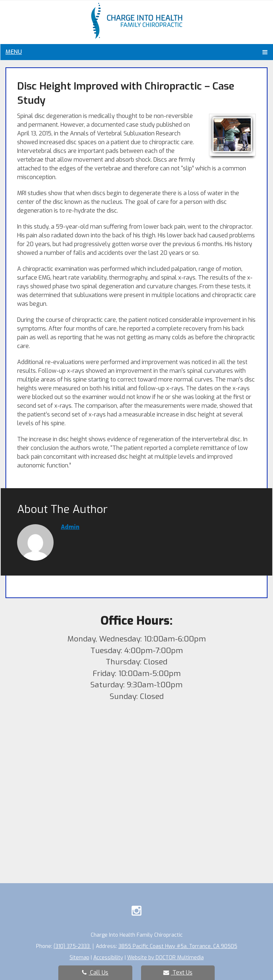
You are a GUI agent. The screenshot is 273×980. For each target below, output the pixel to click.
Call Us (95, 973)
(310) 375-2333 (72, 946)
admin (70, 527)
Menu (14, 52)
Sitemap (79, 958)
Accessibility (108, 958)
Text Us (178, 973)
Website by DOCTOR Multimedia (165, 958)
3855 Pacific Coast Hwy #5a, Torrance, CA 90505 (178, 946)
